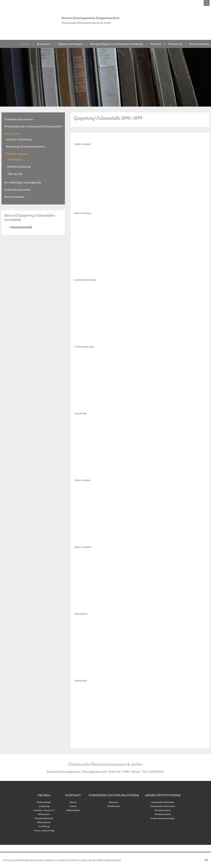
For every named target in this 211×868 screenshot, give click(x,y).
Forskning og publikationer (113, 795)
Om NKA (58, 795)
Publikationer (113, 806)
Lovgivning (58, 806)
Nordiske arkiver (151, 810)
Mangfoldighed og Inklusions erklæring (140, 44)
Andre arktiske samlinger (151, 818)
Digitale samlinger (106, 44)
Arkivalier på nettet (13, 190)
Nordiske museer (150, 814)
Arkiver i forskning (15, 139)
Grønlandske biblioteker (150, 802)
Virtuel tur (184, 44)
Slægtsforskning (13, 154)
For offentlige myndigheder (17, 182)
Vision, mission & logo (58, 830)
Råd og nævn (58, 814)
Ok (206, 860)
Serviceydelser (203, 44)
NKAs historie (58, 822)
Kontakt (82, 795)
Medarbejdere (82, 810)
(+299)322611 (142, 772)
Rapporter (113, 802)
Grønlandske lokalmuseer (151, 806)
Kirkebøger (13, 159)
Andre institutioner (150, 795)
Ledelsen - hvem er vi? (58, 810)
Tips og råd (13, 174)
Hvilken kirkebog (16, 167)
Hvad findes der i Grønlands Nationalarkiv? (25, 126)
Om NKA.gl (58, 826)
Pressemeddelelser (58, 818)
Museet (82, 802)
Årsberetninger (58, 802)
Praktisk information (14, 119)
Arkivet (71, 44)
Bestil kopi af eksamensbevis (19, 146)
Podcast (169, 44)
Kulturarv (86, 44)
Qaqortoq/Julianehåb (21, 223)
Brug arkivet (10, 134)
